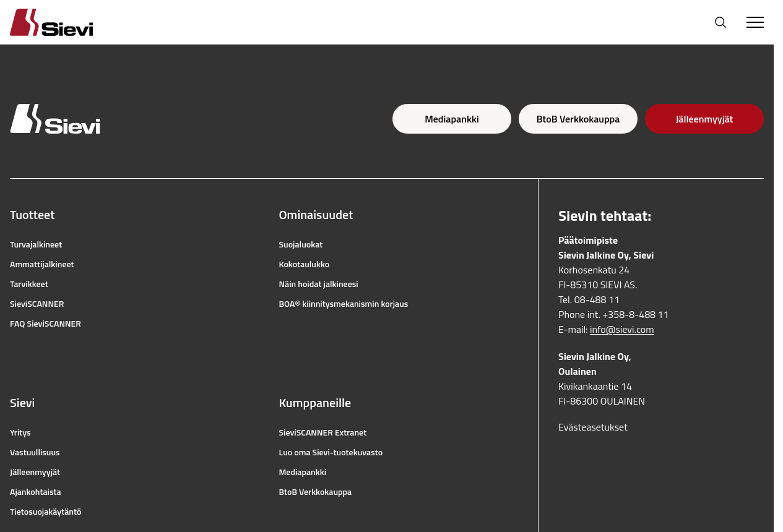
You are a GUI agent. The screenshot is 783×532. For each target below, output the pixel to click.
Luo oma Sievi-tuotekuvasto (331, 452)
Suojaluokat (301, 244)
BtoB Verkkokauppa (578, 119)
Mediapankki (452, 119)
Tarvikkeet (29, 284)
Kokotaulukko (305, 264)
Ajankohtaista (36, 492)
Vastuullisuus (35, 452)
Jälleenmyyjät (705, 119)
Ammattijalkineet (42, 264)
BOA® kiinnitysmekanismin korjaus (344, 304)
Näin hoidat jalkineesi (319, 284)
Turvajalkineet (36, 244)
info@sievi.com (622, 329)
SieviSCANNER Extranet (323, 432)
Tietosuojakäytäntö (45, 512)
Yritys (20, 432)
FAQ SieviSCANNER (45, 324)
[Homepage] (66, 22)
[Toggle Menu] (755, 22)
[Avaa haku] (720, 22)
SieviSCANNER (37, 304)
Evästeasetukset (593, 427)
